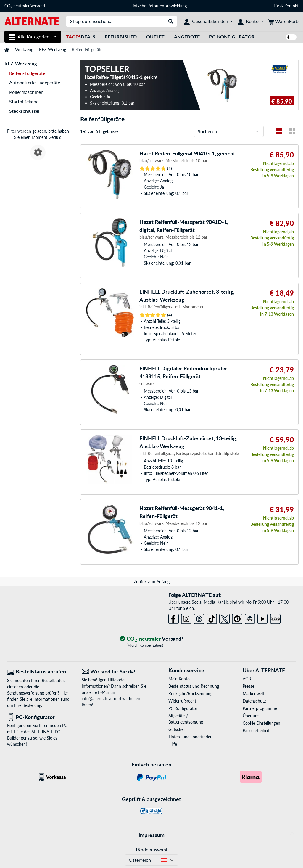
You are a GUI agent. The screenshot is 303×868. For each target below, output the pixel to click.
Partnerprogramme (260, 708)
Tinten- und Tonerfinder (190, 737)
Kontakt (291, 6)
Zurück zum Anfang (152, 582)
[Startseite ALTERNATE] (32, 21)
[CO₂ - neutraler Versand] (151, 639)
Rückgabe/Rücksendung (190, 693)
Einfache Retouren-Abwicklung (159, 6)
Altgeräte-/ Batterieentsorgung (186, 719)
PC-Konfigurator (232, 37)
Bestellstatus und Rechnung (194, 686)
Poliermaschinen (26, 92)
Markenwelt (253, 693)
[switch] (291, 37)
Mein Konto (179, 679)
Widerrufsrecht (182, 701)
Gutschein (178, 729)
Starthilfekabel (24, 101)
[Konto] (250, 21)
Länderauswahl (151, 849)
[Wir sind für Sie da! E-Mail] (115, 672)
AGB (247, 679)
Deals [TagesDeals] (81, 37)
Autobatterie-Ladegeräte (35, 82)
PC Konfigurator (183, 708)
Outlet (155, 37)
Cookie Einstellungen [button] (261, 723)
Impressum (151, 835)
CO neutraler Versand (26, 6)
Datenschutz (254, 701)
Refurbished (121, 37)
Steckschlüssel (24, 111)
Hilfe (275, 6)
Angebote (187, 37)
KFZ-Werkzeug (53, 50)
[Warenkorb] (283, 21)
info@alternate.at (97, 699)
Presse (248, 686)
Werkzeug (24, 50)
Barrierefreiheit (256, 730)
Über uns (251, 716)
